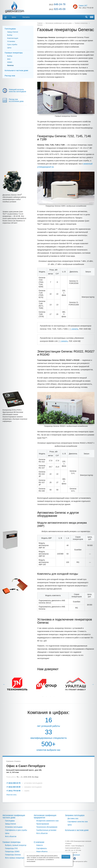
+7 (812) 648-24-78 (13, 783)
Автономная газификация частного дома (14, 816)
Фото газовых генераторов (15, 858)
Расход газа (10, 76)
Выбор (10, 35)
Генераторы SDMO (12, 851)
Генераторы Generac (13, 855)
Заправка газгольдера (75, 815)
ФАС (9, 59)
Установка (11, 41)
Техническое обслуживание (47, 827)
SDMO (10, 62)
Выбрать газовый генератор (16, 845)
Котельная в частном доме (16, 70)
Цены (14, 17)
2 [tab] (47, 696)
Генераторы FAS (11, 848)
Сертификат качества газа (78, 822)
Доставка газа (73, 818)
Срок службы (12, 44)
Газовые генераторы (14, 53)
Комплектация (13, 38)
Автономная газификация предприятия (45, 816)
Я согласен (66, 857)
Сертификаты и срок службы (16, 830)
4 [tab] (54, 696)
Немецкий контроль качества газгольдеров (17, 90)
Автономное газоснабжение (15, 7)
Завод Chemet (13, 32)
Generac (10, 65)
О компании (39, 842)
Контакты (26, 17)
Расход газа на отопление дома (16, 100)
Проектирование (43, 824)
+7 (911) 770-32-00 (13, 791)
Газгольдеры (10, 29)
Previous (4, 684)
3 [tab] (50, 696)
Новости (40, 845)
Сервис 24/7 (83, 6)
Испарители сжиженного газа (47, 821)
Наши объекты (42, 851)
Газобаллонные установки (46, 830)
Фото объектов (11, 836)
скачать (75, 329)
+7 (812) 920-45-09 (13, 787)
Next (93, 684)
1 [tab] (43, 696)
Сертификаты (42, 848)
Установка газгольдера (14, 827)
